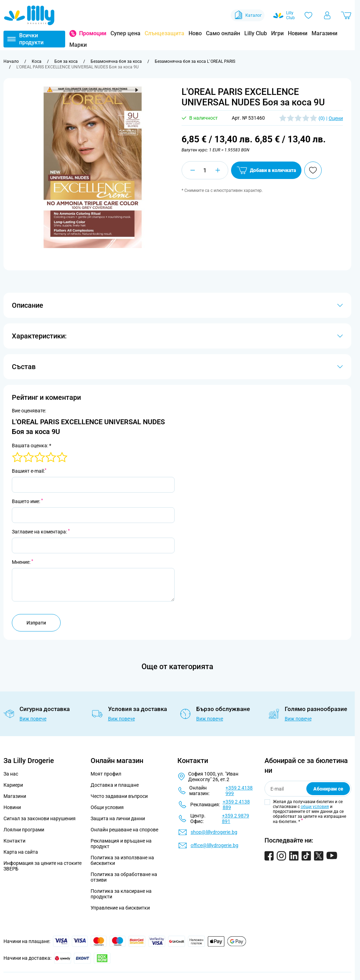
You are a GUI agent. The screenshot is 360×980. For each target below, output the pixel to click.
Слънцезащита (164, 33)
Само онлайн (223, 33)
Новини (298, 33)
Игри (277, 33)
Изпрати (36, 623)
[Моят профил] (327, 15)
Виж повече (33, 719)
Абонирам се (328, 789)
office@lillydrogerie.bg (215, 845)
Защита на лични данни (118, 818)
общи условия (315, 807)
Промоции (93, 33)
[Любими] (308, 15)
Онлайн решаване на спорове (124, 830)
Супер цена (125, 33)
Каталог (248, 15)
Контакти (14, 841)
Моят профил (106, 774)
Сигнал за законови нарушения (40, 818)
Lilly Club (256, 33)
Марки (78, 45)
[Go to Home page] (29, 15)
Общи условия (107, 807)
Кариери (13, 785)
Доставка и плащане (115, 785)
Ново (195, 33)
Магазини (324, 33)
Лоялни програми (24, 830)
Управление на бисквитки (120, 908)
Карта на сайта (21, 852)
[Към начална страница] (11, 61)
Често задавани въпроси (119, 796)
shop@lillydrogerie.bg (214, 832)
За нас (11, 774)
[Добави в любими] (313, 170)
